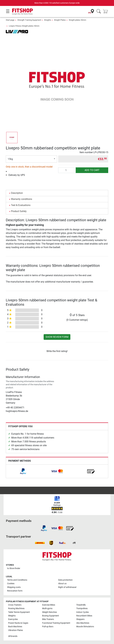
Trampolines (82, 608)
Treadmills (81, 605)
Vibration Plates (16, 630)
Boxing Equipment (51, 616)
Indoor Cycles (83, 612)
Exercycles (13, 619)
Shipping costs (14, 587)
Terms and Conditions (17, 580)
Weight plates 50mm (77, 20)
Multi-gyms (47, 608)
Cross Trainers (15, 605)
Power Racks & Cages (18, 623)
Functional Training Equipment (56, 623)
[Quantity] (67, 170)
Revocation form (15, 591)
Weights (48, 20)
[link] (23, 471)
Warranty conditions (22, 199)
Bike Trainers (48, 619)
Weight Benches (50, 612)
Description (17, 193)
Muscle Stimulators (85, 627)
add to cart (92, 170)
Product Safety (19, 211)
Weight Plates (60, 20)
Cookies (11, 584)
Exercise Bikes (49, 605)
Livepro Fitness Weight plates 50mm (24, 26)
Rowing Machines (16, 608)
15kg (10, 159)
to (14, 568)
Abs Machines (83, 623)
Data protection (65, 580)
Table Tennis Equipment (19, 612)
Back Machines (15, 627)
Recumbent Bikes (84, 616)
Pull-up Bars (48, 627)
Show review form (57, 337)
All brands (13, 636)
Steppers (80, 619)
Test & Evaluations (21, 205)
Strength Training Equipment (29, 20)
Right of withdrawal (67, 587)
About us (62, 584)
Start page (10, 20)
